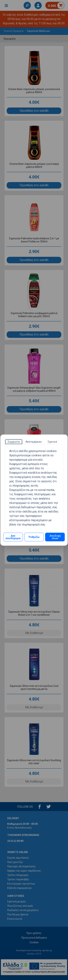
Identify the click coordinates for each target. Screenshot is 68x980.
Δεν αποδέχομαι (13, 537)
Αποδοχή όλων (55, 537)
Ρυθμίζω (34, 537)
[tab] (14, 442)
